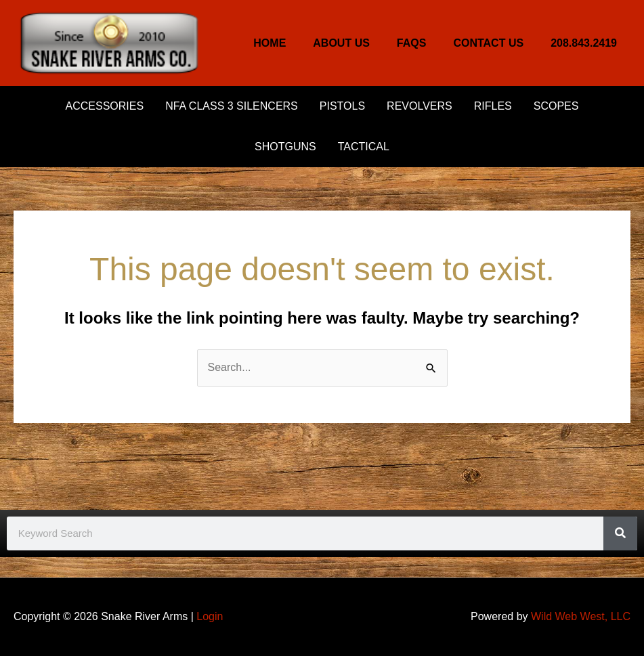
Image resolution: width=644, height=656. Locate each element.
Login (210, 616)
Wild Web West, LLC (581, 616)
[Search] (620, 533)
